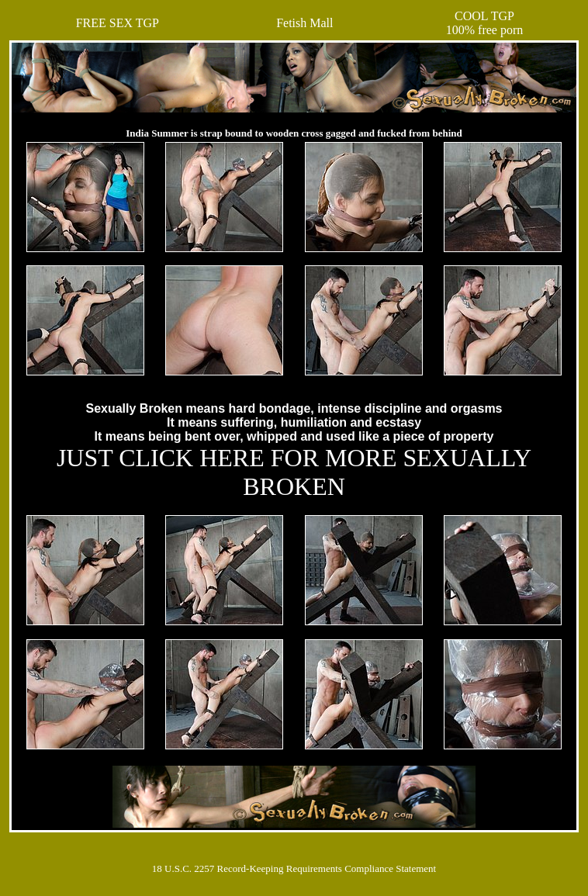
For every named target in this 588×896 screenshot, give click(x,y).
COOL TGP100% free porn (485, 23)
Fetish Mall (304, 23)
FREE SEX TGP (118, 23)
